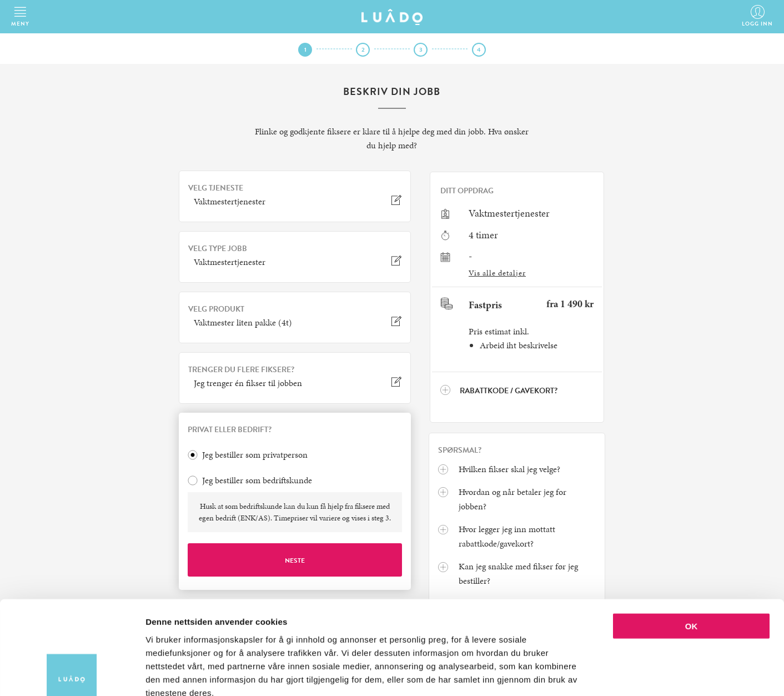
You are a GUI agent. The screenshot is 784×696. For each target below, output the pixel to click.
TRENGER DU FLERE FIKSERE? (241, 370)
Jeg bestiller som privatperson (255, 455)
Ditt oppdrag (467, 191)
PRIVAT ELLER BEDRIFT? (230, 430)
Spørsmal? (460, 450)
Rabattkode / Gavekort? (499, 391)
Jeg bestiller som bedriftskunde (257, 480)
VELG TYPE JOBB (218, 249)
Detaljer (591, 674)
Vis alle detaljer (497, 273)
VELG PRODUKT (216, 309)
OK (692, 562)
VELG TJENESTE (216, 188)
